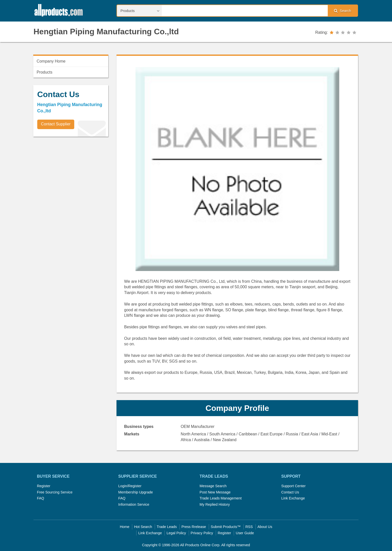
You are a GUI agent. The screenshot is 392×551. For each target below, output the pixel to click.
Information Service (134, 504)
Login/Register (130, 486)
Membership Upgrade (135, 492)
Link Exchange (293, 498)
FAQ (41, 498)
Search (342, 11)
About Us (265, 527)
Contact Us (290, 492)
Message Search (213, 486)
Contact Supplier (56, 124)
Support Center (293, 486)
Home (124, 527)
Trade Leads (167, 527)
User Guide (245, 533)
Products (44, 72)
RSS (249, 527)
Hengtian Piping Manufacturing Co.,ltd (106, 32)
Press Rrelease (194, 527)
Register (44, 486)
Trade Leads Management (220, 498)
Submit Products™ (226, 527)
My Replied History (215, 504)
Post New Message (215, 492)
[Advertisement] (71, 175)
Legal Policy (176, 533)
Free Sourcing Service (55, 492)
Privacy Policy (202, 533)
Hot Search (143, 527)
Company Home (51, 61)
